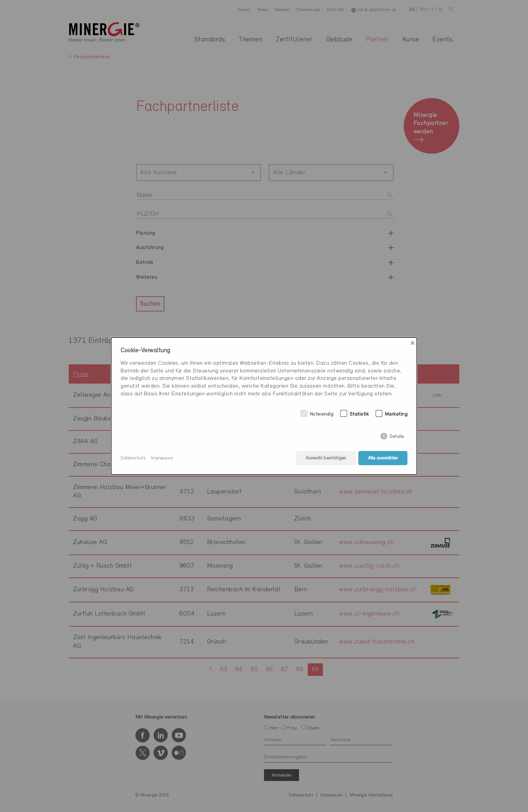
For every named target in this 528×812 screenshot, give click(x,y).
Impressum (162, 458)
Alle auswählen (383, 458)
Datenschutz (133, 458)
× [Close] (413, 343)
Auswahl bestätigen (326, 458)
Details (397, 435)
